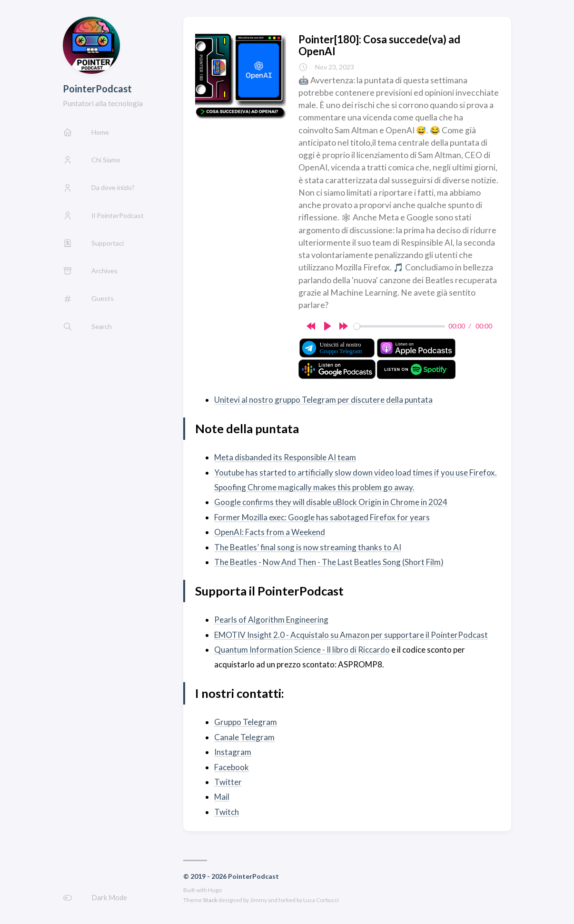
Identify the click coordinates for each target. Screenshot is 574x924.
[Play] (327, 326)
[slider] (399, 326)
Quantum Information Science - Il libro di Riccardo (302, 650)
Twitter (228, 782)
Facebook (232, 767)
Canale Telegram (244, 737)
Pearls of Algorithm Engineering (271, 620)
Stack (210, 900)
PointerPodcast (97, 89)
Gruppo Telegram (246, 722)
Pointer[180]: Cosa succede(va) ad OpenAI (379, 45)
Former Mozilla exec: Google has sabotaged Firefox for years (322, 517)
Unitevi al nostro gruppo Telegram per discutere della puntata (323, 400)
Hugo (215, 890)
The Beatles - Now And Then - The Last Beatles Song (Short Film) (329, 562)
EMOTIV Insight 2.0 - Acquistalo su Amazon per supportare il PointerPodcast (351, 635)
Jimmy (258, 900)
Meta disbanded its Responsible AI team (285, 457)
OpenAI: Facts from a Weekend (270, 532)
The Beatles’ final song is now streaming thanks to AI (308, 547)
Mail (222, 797)
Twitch (227, 812)
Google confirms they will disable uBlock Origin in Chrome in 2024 (331, 502)
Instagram (233, 752)
